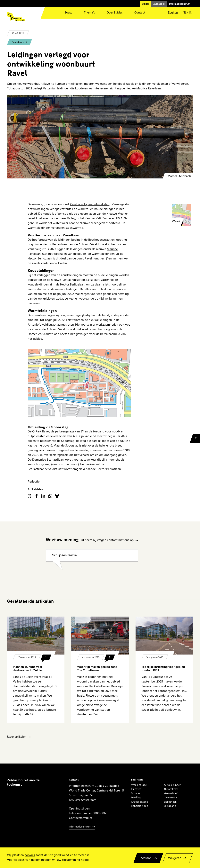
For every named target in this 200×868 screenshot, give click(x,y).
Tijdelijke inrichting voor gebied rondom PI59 (163, 669)
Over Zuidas (115, 13)
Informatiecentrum (180, 4)
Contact (140, 13)
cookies (30, 855)
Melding (136, 797)
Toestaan (145, 858)
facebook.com (37, 496)
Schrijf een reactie (64, 555)
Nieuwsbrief (171, 793)
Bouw (68, 13)
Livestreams (170, 797)
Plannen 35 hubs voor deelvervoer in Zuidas (28, 669)
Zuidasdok (159, 4)
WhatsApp (50, 496)
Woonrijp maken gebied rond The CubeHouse (97, 669)
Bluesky (57, 496)
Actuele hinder (172, 785)
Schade (135, 793)
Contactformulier (80, 818)
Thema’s (89, 13)
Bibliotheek (170, 802)
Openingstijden (79, 809)
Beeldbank (170, 806)
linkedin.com (43, 496)
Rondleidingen (140, 806)
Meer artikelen (17, 737)
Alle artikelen (171, 789)
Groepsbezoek (139, 802)
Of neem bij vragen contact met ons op (107, 540)
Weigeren (175, 858)
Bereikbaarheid (19, 42)
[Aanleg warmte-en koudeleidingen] (100, 137)
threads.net (30, 496)
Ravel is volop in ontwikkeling (90, 204)
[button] (170, 13)
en (190, 13)
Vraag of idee (139, 785)
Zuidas (146, 4)
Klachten (136, 789)
